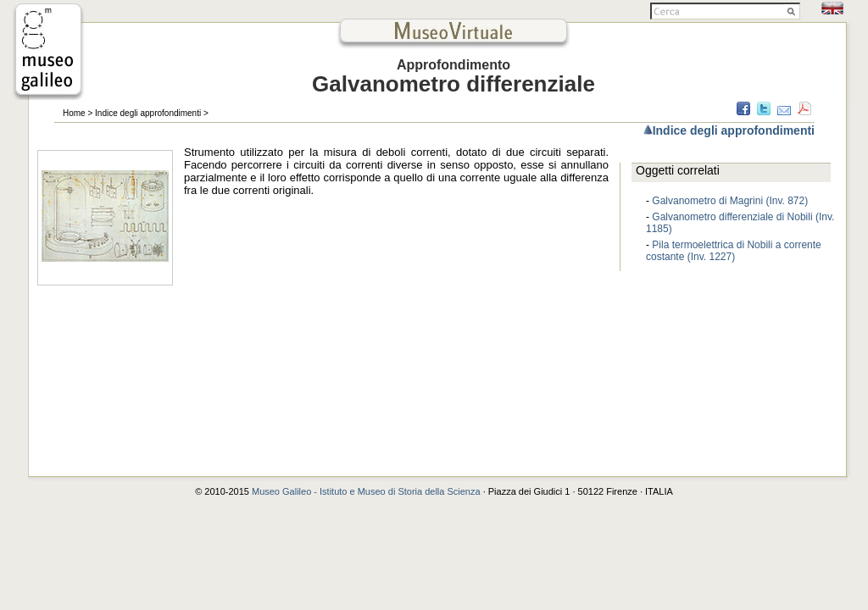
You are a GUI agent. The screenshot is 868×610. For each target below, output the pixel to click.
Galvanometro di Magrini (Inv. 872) (730, 201)
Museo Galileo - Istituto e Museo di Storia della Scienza (366, 491)
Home (74, 113)
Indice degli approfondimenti (148, 113)
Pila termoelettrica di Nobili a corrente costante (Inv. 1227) (734, 251)
